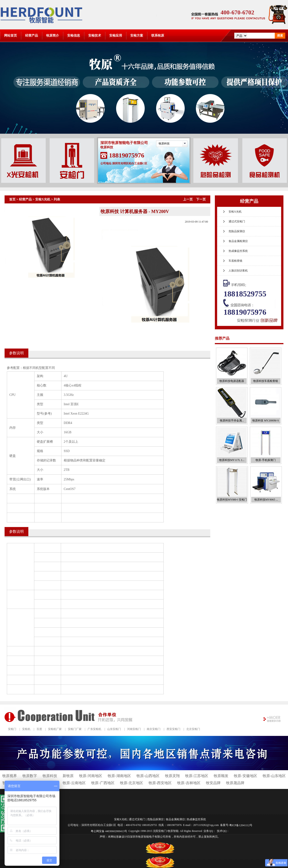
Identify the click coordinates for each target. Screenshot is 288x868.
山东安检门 (114, 729)
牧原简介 (53, 36)
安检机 (26, 729)
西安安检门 (173, 729)
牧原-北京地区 (132, 783)
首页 (12, 199)
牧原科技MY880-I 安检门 (232, 500)
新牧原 (68, 776)
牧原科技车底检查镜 (266, 381)
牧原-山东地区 (274, 776)
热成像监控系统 (238, 251)
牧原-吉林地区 (189, 783)
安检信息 (74, 36)
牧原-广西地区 (103, 783)
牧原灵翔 (172, 776)
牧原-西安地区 (160, 783)
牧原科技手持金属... (232, 421)
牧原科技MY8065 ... (266, 500)
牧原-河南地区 (91, 776)
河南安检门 (134, 729)
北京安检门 (193, 729)
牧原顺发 (221, 776)
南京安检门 (154, 729)
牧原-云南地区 (74, 783)
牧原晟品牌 (235, 783)
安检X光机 (43, 199)
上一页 (188, 199)
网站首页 (11, 36)
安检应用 (116, 36)
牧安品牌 (213, 783)
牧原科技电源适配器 (232, 381)
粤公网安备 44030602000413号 (109, 831)
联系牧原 (158, 36)
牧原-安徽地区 (245, 776)
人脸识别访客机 (238, 271)
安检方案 (137, 36)
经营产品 (32, 36)
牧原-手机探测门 (266, 460)
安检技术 (95, 36)
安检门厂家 (75, 729)
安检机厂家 (55, 729)
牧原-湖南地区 (119, 776)
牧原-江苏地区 (197, 776)
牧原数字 (30, 776)
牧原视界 (10, 776)
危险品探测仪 (237, 231)
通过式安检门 (237, 221)
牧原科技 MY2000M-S (266, 421)
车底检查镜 (235, 261)
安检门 (12, 729)
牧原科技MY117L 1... (232, 460)
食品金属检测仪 (238, 241)
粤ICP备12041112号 (241, 825)
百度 (39, 729)
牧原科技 (164, 144)
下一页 (201, 199)
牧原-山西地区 (148, 776)
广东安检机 (94, 729)
